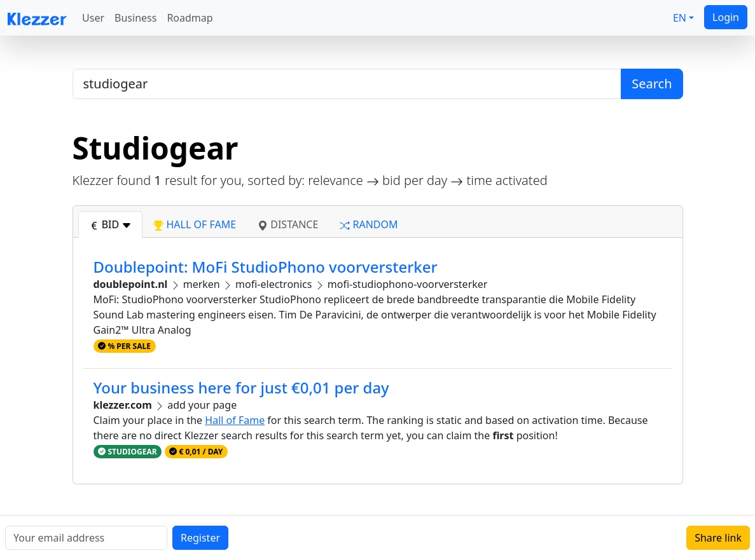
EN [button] (680, 18)
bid (111, 224)
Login (726, 17)
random (369, 224)
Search (652, 84)
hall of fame (195, 224)
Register (200, 538)
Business (135, 18)
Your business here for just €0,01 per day (241, 387)
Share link (718, 538)
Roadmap (190, 18)
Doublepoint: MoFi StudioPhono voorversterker (266, 267)
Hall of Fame (235, 420)
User (93, 18)
